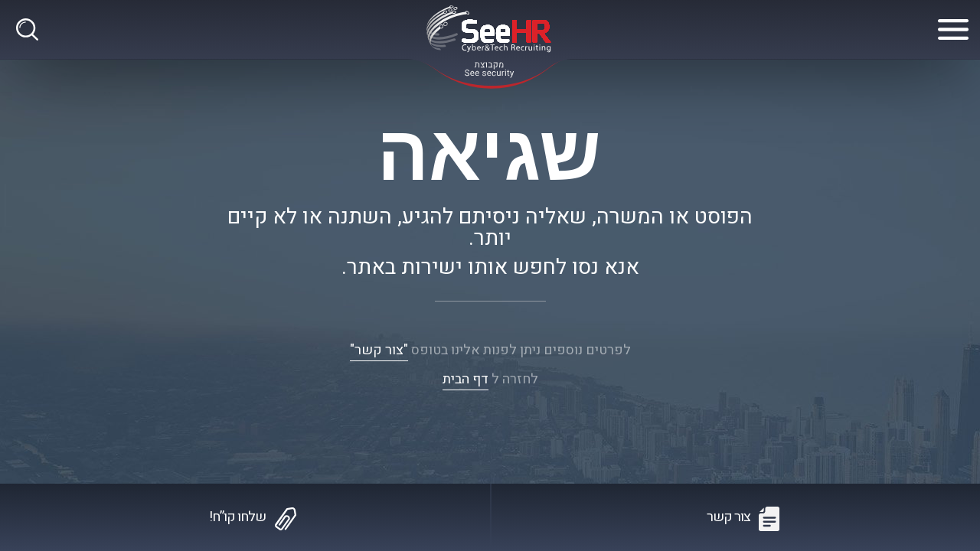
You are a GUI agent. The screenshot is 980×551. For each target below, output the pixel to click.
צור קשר (728, 517)
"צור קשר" (379, 350)
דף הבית (465, 379)
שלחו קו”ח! (237, 517)
